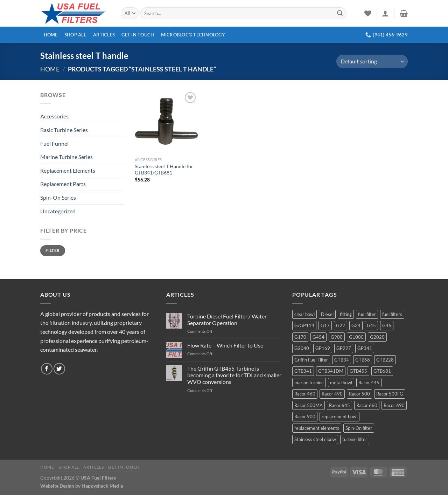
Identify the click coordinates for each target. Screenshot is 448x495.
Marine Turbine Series (66, 157)
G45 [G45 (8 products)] (371, 325)
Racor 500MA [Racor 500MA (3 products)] (309, 405)
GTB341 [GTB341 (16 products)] (303, 371)
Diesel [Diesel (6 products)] (327, 314)
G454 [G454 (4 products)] (318, 337)
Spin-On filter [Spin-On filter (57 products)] (359, 428)
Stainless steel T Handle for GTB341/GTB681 (164, 170)
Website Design (57, 486)
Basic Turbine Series (64, 130)
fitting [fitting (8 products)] (346, 314)
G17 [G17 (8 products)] (325, 325)
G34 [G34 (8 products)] (356, 325)
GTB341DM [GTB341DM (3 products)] (331, 371)
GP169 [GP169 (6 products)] (323, 348)
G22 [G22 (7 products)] (341, 325)
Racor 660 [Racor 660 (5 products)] (367, 405)
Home (51, 35)
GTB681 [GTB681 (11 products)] (382, 371)
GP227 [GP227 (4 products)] (344, 348)
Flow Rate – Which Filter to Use (225, 345)
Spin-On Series (58, 197)
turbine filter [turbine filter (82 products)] (355, 439)
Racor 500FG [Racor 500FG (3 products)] (390, 394)
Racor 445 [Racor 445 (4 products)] (369, 383)
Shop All (75, 35)
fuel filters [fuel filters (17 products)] (392, 314)
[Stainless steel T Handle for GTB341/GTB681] (166, 122)
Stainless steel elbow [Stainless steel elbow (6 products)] (315, 439)
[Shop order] (372, 61)
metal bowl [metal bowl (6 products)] (341, 383)
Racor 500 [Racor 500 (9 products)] (359, 394)
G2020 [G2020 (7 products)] (377, 337)
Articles (104, 35)
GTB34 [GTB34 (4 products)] (342, 360)
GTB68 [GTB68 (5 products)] (363, 360)
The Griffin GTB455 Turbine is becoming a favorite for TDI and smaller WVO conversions (234, 375)
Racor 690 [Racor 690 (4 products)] (394, 405)
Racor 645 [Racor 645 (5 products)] (339, 405)
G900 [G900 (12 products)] (337, 337)
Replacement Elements (68, 170)
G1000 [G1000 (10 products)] (356, 337)
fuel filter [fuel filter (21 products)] (367, 314)
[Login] (385, 13)
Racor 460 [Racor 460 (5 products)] (305, 394)
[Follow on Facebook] (47, 369)
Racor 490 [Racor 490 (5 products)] (332, 394)
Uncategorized (58, 211)
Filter (52, 250)
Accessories (54, 116)
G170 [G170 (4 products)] (300, 337)
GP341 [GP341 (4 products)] (365, 348)
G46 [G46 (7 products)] (387, 325)
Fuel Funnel (54, 143)
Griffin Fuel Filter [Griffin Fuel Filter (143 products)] (311, 360)
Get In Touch (138, 35)
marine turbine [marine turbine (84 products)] (309, 383)
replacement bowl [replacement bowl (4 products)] (339, 417)
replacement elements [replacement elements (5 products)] (317, 428)
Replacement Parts (63, 184)
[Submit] (340, 13)
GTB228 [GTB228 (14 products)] (385, 360)
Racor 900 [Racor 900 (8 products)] (305, 417)
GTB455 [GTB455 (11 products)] (358, 371)
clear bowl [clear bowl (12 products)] (304, 314)
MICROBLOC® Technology (193, 35)
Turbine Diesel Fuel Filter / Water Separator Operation (227, 319)
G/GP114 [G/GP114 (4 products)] (304, 325)
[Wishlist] (368, 13)
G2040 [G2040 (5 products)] (302, 348)
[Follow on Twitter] (59, 369)
